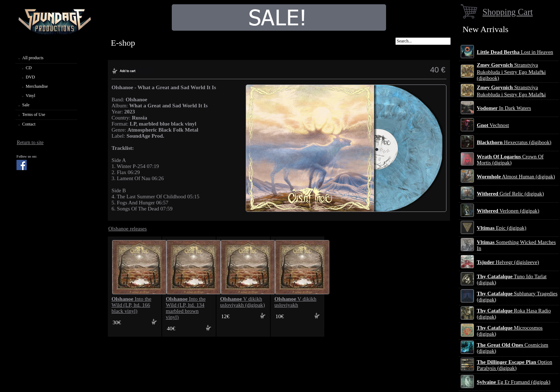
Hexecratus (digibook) (514, 142)
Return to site (30, 142)
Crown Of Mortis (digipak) (510, 160)
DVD (30, 77)
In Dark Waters (504, 108)
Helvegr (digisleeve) (508, 262)
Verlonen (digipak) (508, 211)
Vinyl (31, 96)
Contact (29, 124)
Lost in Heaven (515, 52)
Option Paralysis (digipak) (514, 365)
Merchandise (37, 86)
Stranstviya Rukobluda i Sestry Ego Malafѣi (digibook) (511, 72)
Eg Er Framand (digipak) (514, 382)
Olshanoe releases (127, 229)
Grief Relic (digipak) (510, 194)
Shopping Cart (508, 12)
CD (29, 68)
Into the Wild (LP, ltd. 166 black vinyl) (131, 305)
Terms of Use (34, 114)
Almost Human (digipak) (516, 177)
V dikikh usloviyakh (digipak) (242, 302)
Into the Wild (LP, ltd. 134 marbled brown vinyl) (186, 308)
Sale (26, 105)
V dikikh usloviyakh (295, 302)
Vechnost (493, 125)
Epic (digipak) (502, 228)
